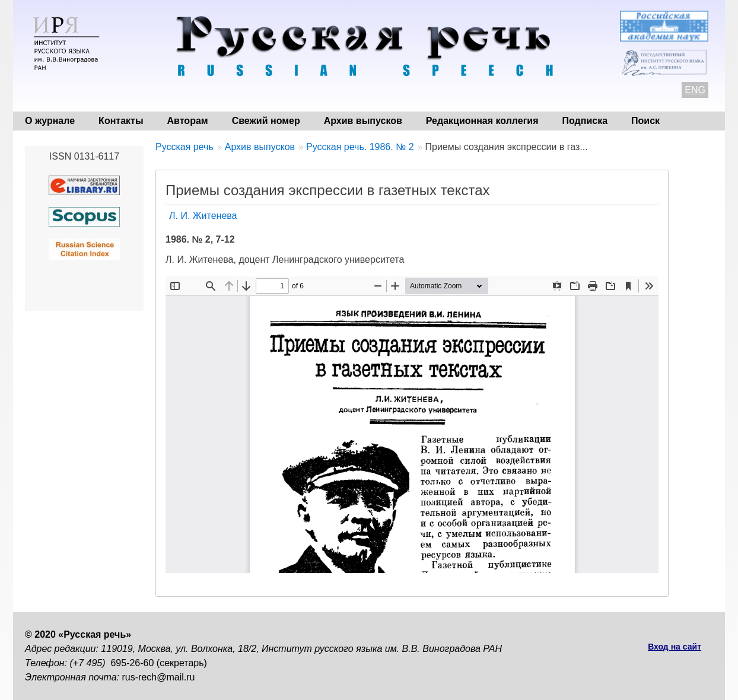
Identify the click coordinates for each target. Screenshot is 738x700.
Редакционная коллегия (482, 121)
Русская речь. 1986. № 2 (360, 147)
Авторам (188, 121)
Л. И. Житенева (203, 216)
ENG (695, 90)
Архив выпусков (363, 121)
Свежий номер (266, 121)
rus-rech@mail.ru (159, 677)
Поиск (645, 121)
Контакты (121, 121)
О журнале (50, 121)
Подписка (585, 121)
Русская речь (184, 147)
